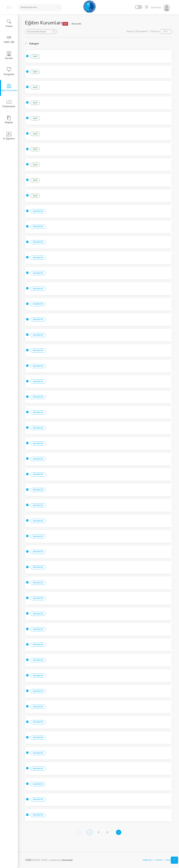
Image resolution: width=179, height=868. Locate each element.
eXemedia (67, 860)
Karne (169, 860)
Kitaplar (9, 120)
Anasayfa (76, 24)
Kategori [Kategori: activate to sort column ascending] (34, 44)
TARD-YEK (9, 39)
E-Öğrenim (9, 136)
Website (147, 860)
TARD (28, 860)
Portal (159, 860)
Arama (9, 23)
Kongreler (9, 72)
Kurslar (9, 55)
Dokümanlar (9, 104)
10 (165, 31)
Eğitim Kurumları (9, 88)
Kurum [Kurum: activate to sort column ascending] (88, 44)
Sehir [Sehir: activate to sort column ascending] (56, 44)
